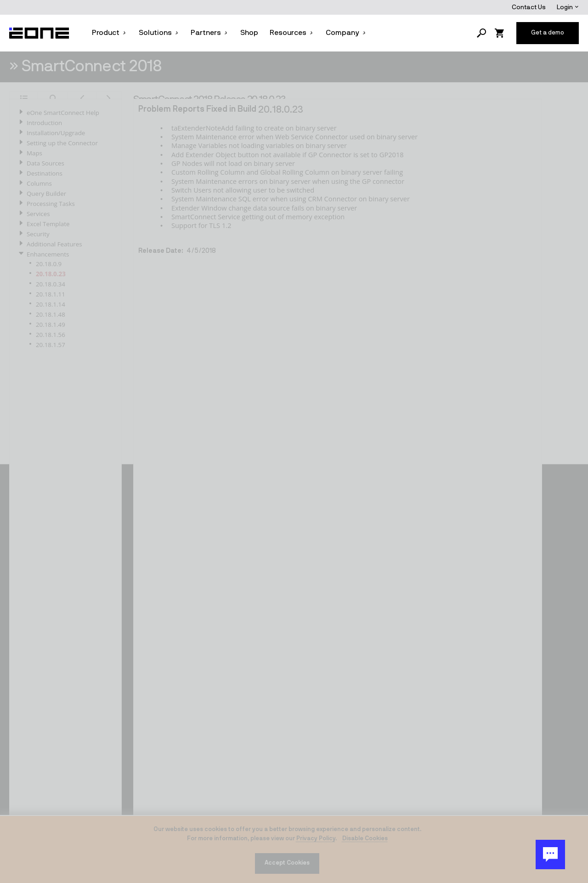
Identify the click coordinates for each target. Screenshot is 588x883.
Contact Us (529, 7)
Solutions (159, 33)
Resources (292, 33)
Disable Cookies (365, 839)
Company (346, 33)
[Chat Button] (550, 855)
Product (109, 33)
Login (568, 7)
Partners (209, 33)
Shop (249, 33)
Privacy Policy (316, 839)
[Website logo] (40, 33)
